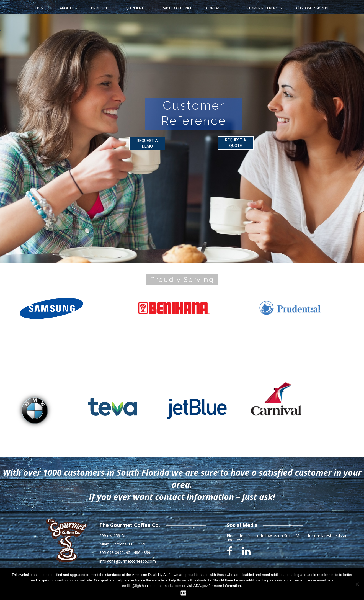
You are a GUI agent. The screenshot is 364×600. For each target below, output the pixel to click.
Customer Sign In (312, 8)
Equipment (134, 8)
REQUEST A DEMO (147, 143)
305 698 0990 (112, 553)
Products (100, 8)
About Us (68, 8)
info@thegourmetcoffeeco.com (128, 561)
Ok (183, 593)
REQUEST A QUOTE (236, 143)
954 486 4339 (138, 553)
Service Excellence (175, 8)
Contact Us (217, 8)
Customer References (262, 8)
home (41, 8)
